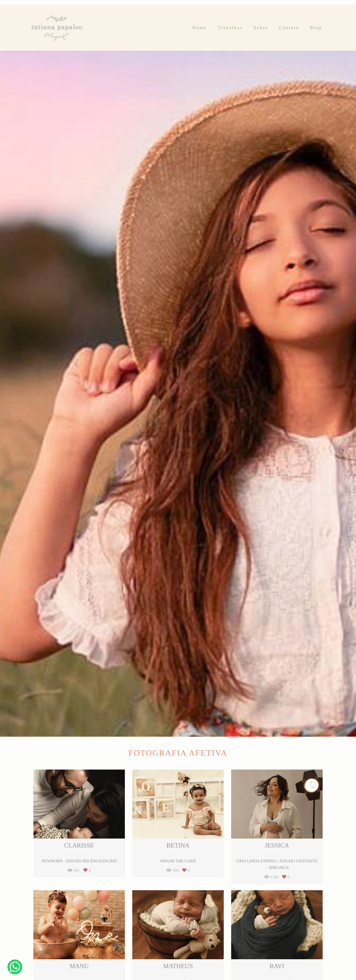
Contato (289, 28)
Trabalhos (230, 28)
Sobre (261, 28)
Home (200, 28)
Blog (316, 28)
